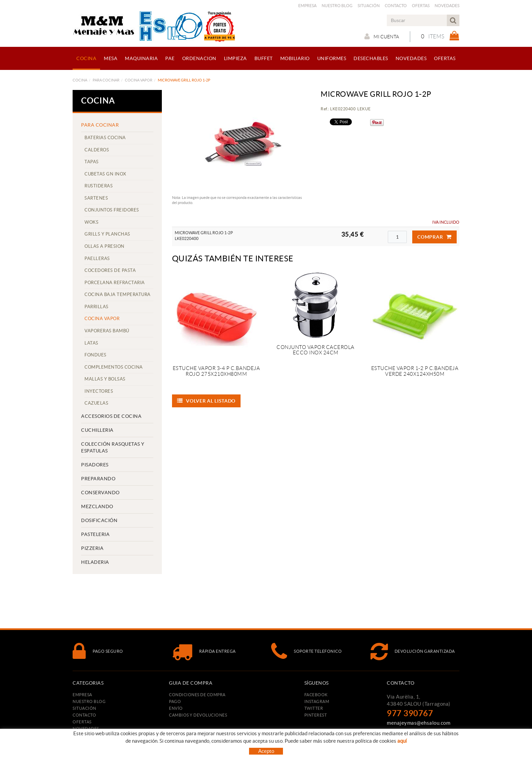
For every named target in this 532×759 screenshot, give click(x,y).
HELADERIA (95, 562)
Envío (176, 708)
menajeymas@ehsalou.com (419, 723)
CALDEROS (97, 150)
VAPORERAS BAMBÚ (107, 331)
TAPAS (92, 162)
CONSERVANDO (100, 493)
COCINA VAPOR (139, 80)
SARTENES (96, 198)
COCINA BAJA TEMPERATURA (118, 294)
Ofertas (421, 6)
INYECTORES (99, 391)
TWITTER (314, 708)
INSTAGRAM (317, 701)
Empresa (307, 6)
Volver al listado (206, 401)
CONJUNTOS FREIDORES (112, 210)
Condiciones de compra (197, 695)
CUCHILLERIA (97, 430)
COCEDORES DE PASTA (110, 270)
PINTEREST (316, 715)
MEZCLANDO (97, 506)
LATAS (91, 343)
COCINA (80, 80)
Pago (175, 701)
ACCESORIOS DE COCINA (111, 416)
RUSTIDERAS (99, 186)
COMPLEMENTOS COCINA (114, 367)
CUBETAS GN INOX (105, 174)
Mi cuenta (382, 36)
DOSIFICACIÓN (99, 520)
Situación (369, 6)
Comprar (434, 237)
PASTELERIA (95, 534)
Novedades (447, 6)
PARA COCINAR (106, 80)
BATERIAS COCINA (105, 138)
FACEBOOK (316, 695)
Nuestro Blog (337, 6)
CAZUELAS (96, 403)
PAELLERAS (97, 258)
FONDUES (96, 355)
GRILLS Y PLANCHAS (107, 234)
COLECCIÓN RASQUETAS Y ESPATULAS (113, 447)
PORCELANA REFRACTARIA (115, 283)
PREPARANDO (98, 479)
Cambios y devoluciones (198, 715)
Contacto (396, 6)
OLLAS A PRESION (104, 246)
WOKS (91, 222)
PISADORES (95, 465)
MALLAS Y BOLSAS (105, 379)
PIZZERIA (92, 548)
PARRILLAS (97, 307)
